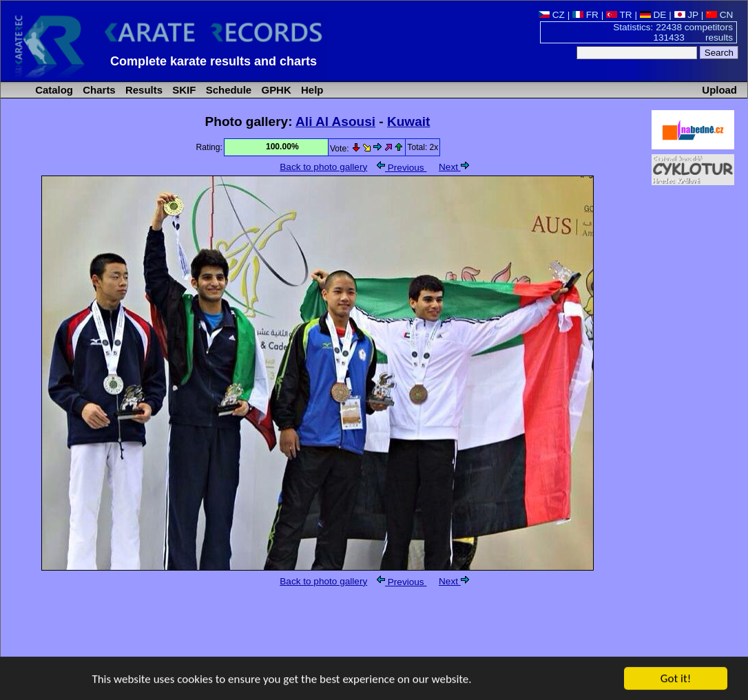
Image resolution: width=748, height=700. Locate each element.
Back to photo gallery (323, 167)
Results (143, 90)
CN (719, 15)
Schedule (228, 90)
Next (454, 167)
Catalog (53, 90)
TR (619, 15)
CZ (552, 15)
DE (653, 15)
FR (585, 15)
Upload (719, 90)
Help (311, 90)
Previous (402, 168)
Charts (98, 90)
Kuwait (408, 121)
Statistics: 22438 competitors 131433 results (673, 32)
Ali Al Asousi (335, 121)
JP (686, 15)
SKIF (183, 90)
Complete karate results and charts (214, 61)
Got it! (676, 679)
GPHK (274, 90)
